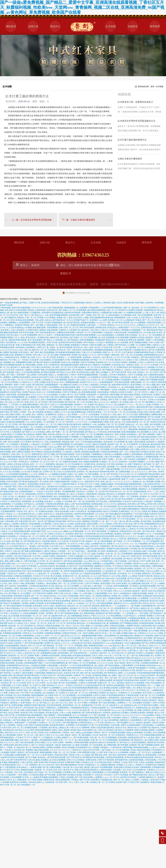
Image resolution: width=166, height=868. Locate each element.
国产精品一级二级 (44, 437)
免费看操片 (10, 325)
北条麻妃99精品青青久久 (47, 658)
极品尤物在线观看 (42, 750)
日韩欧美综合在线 (12, 357)
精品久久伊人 (144, 467)
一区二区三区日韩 (110, 412)
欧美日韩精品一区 (138, 385)
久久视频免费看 (87, 437)
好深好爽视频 (35, 524)
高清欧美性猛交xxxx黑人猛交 (153, 546)
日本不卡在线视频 (136, 375)
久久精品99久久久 (27, 382)
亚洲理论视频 (68, 516)
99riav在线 (60, 735)
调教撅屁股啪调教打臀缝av (73, 581)
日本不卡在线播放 (70, 467)
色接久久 (32, 588)
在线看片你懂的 (49, 556)
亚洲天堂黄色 (48, 755)
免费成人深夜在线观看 (49, 330)
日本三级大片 (34, 608)
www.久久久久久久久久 (10, 350)
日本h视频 (152, 551)
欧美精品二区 (122, 464)
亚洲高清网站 (59, 407)
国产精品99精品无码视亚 (151, 357)
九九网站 (57, 737)
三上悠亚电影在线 (158, 578)
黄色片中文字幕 (84, 648)
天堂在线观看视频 (117, 526)
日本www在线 (132, 318)
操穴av (157, 713)
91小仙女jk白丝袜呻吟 (147, 675)
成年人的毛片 (130, 407)
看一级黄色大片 (160, 628)
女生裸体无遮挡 (32, 330)
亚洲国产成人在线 (28, 357)
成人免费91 (113, 675)
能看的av (29, 370)
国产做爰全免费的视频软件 (129, 509)
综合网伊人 (71, 422)
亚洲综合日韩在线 (158, 422)
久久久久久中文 (110, 504)
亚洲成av (153, 360)
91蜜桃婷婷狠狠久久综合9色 (120, 501)
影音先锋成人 (31, 337)
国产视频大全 (14, 593)
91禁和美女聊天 (127, 516)
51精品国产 (149, 501)
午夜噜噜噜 (74, 437)
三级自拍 (132, 529)
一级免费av (32, 546)
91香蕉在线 (144, 360)
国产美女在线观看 (122, 323)
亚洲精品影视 (160, 670)
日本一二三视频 (154, 685)
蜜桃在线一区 (52, 345)
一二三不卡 (83, 414)
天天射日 (16, 447)
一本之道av (119, 459)
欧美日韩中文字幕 (47, 377)
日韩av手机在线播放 (112, 457)
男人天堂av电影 (77, 767)
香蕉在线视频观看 (121, 586)
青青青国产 (22, 375)
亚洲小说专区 (157, 332)
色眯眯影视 (76, 713)
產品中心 (55, 26)
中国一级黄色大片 (157, 467)
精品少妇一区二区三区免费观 (44, 350)
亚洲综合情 (108, 442)
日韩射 (50, 534)
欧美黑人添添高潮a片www (108, 621)
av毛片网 (112, 375)
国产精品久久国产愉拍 (27, 554)
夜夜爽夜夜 (27, 501)
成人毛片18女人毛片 (60, 703)
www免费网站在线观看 (133, 313)
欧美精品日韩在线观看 (144, 611)
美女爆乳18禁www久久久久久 (98, 402)
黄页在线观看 (26, 519)
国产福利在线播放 (112, 665)
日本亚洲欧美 (157, 750)
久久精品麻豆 (145, 439)
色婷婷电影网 (158, 698)
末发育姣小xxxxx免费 (98, 320)
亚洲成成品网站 (24, 395)
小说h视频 (103, 375)
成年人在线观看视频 (62, 496)
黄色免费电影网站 (78, 549)
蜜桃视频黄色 (44, 651)
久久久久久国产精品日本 (100, 576)
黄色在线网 (15, 688)
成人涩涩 (116, 516)
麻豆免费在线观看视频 (96, 310)
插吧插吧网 (133, 429)
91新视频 (25, 603)
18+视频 (124, 409)
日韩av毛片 (126, 556)
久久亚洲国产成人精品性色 (78, 330)
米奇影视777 (19, 643)
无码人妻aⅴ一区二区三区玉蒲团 (46, 355)
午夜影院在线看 (133, 695)
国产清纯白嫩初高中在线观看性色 (119, 514)
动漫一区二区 (112, 310)
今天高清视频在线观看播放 (92, 442)
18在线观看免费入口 (65, 591)
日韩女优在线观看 (62, 511)
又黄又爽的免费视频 (129, 489)
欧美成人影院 (143, 412)
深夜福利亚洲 (109, 427)
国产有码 (10, 506)
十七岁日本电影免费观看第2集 (56, 663)
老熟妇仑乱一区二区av (135, 424)
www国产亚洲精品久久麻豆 (123, 447)
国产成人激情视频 (14, 621)
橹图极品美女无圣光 (55, 673)
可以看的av (42, 723)
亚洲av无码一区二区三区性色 (36, 402)
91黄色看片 (22, 484)
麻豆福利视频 (153, 477)
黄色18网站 (43, 516)
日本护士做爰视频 (76, 556)
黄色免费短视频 (67, 405)
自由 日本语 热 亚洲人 (92, 750)
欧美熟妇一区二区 (115, 320)
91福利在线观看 (7, 534)
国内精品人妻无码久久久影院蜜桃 (112, 494)
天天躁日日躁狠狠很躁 (53, 323)
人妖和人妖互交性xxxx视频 (78, 318)
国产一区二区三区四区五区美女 (71, 583)
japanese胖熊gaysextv (147, 718)
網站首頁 (11, 26)
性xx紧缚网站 (6, 377)
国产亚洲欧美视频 (74, 417)
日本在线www (94, 390)
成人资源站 (99, 665)
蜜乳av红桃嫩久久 (103, 372)
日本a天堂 (148, 628)
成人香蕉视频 (38, 412)
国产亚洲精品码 (45, 710)
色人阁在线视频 (29, 365)
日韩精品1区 (81, 631)
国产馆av (145, 643)
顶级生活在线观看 (99, 444)
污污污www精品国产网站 (132, 603)
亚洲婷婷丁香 (135, 745)
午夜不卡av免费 (40, 685)
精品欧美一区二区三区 (140, 422)
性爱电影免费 (65, 355)
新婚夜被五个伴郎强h (80, 345)
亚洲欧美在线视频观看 (16, 422)
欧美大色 (152, 591)
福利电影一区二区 (136, 347)
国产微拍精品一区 (51, 646)
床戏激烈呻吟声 (7, 598)
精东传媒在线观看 (68, 387)
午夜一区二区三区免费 (35, 318)
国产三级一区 (116, 611)
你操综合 (35, 377)
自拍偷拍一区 (145, 496)
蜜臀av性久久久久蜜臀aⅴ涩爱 (136, 588)
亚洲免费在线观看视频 (90, 611)
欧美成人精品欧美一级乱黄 (149, 337)
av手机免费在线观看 (33, 469)
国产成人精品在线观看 (94, 673)
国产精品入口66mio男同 (66, 372)
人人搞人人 (154, 747)
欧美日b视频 (40, 742)
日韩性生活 (27, 633)
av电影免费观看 (127, 665)
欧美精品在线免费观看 (25, 320)
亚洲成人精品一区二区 (132, 402)
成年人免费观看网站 (49, 400)
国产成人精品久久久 (120, 546)
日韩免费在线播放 (54, 392)
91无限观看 (43, 728)
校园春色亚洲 (134, 737)
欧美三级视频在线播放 (139, 342)
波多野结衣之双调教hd (121, 713)
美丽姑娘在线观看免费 (90, 452)
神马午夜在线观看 (87, 328)
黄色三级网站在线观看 (64, 397)
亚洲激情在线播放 (88, 323)
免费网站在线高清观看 (66, 332)
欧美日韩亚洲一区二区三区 (16, 591)
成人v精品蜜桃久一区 (24, 427)
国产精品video (91, 432)
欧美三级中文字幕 (136, 524)
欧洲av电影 (118, 313)
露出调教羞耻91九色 (69, 539)
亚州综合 (158, 757)
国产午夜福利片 (69, 447)
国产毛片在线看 (154, 417)
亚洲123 (124, 529)
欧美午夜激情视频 (52, 621)
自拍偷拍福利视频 (136, 760)
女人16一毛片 (28, 509)
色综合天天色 (121, 728)
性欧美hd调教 (155, 412)
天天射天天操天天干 (141, 370)
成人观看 (162, 432)
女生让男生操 (146, 621)
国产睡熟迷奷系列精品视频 (56, 521)
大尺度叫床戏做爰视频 (74, 559)
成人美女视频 (135, 546)
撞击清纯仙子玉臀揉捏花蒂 (46, 439)
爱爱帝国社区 (38, 454)
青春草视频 (42, 447)
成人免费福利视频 (123, 472)
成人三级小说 (26, 350)
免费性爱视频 (158, 566)
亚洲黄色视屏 (150, 347)
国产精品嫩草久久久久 (143, 534)
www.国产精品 (86, 586)
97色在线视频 (159, 534)
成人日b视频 (154, 631)
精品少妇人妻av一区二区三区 (125, 646)
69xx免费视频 (117, 454)
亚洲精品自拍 (44, 337)
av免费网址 (120, 703)
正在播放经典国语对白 (133, 638)
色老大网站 (23, 539)
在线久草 (156, 621)
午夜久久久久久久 (99, 616)
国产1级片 (35, 352)
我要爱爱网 (135, 621)
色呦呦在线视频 (26, 638)
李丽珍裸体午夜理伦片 (91, 313)
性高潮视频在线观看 (14, 365)
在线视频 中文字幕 (155, 367)
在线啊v (38, 380)
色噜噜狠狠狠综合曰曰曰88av (19, 665)
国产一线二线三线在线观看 (84, 501)
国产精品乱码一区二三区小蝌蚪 (36, 631)
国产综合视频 (50, 775)
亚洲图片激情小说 (129, 633)
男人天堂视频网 (104, 365)
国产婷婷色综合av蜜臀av (114, 673)
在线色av (7, 524)
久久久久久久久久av (40, 308)
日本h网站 (94, 608)
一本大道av (143, 400)
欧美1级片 (61, 419)
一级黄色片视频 (35, 767)
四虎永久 (87, 616)
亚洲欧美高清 (123, 367)
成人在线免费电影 (112, 720)
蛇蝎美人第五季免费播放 (36, 668)
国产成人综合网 (134, 578)
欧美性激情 (38, 606)
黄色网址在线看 (122, 427)
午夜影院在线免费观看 (110, 452)
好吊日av (75, 544)
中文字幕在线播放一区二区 (66, 377)
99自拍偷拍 (117, 718)
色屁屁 (144, 511)
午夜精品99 (5, 703)
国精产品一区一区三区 (112, 352)
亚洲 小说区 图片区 (72, 457)
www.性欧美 (45, 648)
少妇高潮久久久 (114, 387)
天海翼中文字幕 (108, 641)
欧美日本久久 (50, 514)
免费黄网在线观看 (96, 646)
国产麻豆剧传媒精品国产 (29, 482)
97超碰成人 (145, 780)
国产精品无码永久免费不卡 (68, 641)
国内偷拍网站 (64, 653)
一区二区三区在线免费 (9, 382)
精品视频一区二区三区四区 (109, 715)
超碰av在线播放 (42, 760)
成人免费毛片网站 (152, 740)
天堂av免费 (126, 422)
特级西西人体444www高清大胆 (114, 539)
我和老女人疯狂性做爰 (37, 310)
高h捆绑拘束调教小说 (93, 370)
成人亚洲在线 (84, 576)
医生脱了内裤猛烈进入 (51, 469)
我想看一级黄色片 (18, 752)
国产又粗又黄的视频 (107, 703)
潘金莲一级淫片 (71, 735)
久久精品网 (74, 621)
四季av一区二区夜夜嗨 (9, 444)
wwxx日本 (34, 474)
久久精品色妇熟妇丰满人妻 (98, 623)
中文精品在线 (144, 444)
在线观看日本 (69, 477)
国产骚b (36, 362)
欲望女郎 (24, 713)
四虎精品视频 (97, 504)
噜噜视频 (133, 362)
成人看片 (30, 544)
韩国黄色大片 (151, 777)
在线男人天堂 (42, 365)
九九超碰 (161, 347)
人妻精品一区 (88, 660)
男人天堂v (19, 772)
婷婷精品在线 (101, 328)
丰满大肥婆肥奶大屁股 (86, 752)
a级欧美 (9, 611)
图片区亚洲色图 (66, 347)
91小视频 (123, 400)
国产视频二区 (17, 541)
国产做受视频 (9, 372)
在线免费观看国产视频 (33, 663)
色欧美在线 (77, 350)
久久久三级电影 (106, 524)
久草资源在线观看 (48, 700)
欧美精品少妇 (102, 362)
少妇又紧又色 (107, 357)
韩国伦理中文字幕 (92, 482)
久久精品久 (86, 546)
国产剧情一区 (149, 464)
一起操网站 (36, 700)
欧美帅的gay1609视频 (23, 328)
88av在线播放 (160, 397)
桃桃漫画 (31, 424)
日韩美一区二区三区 (39, 534)
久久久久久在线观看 (103, 690)
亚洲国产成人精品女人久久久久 (84, 355)
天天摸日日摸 (107, 347)
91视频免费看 (28, 429)
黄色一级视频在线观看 (112, 598)
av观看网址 (99, 777)
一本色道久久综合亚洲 (30, 360)
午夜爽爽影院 (97, 454)
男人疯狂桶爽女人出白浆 (152, 402)
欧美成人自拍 (159, 576)
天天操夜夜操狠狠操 (93, 571)
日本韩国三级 (105, 385)
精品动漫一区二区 (149, 583)
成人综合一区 (95, 489)
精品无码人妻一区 (24, 747)
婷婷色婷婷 (133, 467)
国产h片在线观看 (34, 720)
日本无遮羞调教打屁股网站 (127, 337)
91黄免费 (123, 467)
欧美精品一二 (63, 357)
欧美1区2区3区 (53, 382)
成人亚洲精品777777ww (124, 405)
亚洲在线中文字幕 (128, 670)
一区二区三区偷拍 (33, 390)
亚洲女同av (124, 462)
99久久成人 (109, 655)
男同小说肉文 (86, 596)
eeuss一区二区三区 (112, 777)
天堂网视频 (119, 638)
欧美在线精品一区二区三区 (91, 598)
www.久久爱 (22, 342)
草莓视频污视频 (81, 646)
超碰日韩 (114, 417)
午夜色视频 (65, 549)
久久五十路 (83, 509)
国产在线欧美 (78, 370)
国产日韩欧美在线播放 (124, 569)
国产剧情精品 (113, 377)
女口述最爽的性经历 (157, 489)
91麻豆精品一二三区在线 (97, 325)
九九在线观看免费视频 (31, 372)
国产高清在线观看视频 (120, 449)
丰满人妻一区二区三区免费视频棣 (119, 554)
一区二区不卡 (144, 494)
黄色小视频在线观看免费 (89, 462)
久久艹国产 (93, 715)
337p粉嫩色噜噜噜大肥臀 (99, 422)
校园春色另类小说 (140, 419)
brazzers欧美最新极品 (106, 335)
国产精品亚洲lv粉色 (30, 467)
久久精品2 (99, 342)
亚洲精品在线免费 (74, 564)
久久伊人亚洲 (100, 660)
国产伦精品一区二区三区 (90, 641)
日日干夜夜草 (26, 442)
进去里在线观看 (24, 479)
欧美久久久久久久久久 (151, 449)
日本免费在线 (140, 770)
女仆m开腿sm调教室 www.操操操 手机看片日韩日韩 (132, 576)
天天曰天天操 (155, 598)
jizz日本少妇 (66, 688)
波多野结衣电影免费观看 (86, 335)
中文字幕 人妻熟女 (112, 496)
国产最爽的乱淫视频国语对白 (12, 469)
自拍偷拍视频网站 (158, 487)
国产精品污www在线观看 (41, 449)
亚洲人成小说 (115, 422)
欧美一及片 (75, 442)
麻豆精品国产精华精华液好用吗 (102, 472)
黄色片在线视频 (69, 747)
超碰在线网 (35, 407)
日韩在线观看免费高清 (18, 651)
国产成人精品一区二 (153, 720)
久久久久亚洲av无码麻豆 (118, 362)
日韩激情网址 (94, 308)
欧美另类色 (120, 536)
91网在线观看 (6, 308)
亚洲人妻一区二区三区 (75, 419)
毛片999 (76, 626)
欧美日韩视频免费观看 (59, 315)
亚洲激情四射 (87, 705)
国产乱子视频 (104, 355)
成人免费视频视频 (75, 616)
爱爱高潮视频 (21, 506)
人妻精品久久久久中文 (146, 325)
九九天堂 (10, 328)
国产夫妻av (11, 375)
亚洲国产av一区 (81, 405)
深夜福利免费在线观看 (18, 340)
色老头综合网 (132, 494)
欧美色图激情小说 (112, 636)
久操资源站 (108, 332)
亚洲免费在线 (149, 454)
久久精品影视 (159, 693)
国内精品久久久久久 (55, 685)
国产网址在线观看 (65, 675)
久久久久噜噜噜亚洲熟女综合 (141, 641)
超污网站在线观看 (48, 372)
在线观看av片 (124, 390)
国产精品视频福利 (25, 569)
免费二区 (127, 308)
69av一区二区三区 (52, 680)
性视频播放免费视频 (8, 581)
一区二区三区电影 (69, 752)
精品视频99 (123, 417)
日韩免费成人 (31, 347)
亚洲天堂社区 (52, 310)
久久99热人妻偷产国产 (156, 462)
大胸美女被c (115, 355)
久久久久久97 (131, 536)
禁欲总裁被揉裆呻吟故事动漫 (102, 318)
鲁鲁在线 (84, 365)
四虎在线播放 (97, 332)
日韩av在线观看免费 (53, 442)
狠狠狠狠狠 (115, 623)
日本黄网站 (137, 700)
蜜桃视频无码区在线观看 (149, 429)
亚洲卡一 (50, 335)
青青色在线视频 (47, 608)
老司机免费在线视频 (157, 377)
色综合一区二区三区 (39, 623)
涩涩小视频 (85, 626)
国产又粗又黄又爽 (119, 372)
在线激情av (136, 357)
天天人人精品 (19, 337)
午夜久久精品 (26, 385)
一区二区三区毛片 (141, 392)
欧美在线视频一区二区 (30, 616)
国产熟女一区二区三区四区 (37, 387)
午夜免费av (104, 747)
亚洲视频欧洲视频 (131, 601)
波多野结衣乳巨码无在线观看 (71, 342)
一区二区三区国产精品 (76, 551)
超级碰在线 (122, 504)
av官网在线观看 (76, 357)
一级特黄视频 (91, 551)
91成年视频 (87, 593)
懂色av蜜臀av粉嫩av (81, 569)
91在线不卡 (5, 501)
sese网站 (40, 514)
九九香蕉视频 (126, 315)
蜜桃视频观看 (70, 308)
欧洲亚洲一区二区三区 (40, 462)
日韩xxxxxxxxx (119, 591)
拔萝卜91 (112, 487)
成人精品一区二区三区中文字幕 (65, 367)
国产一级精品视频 (124, 419)
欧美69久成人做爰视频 (70, 362)
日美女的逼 (116, 365)
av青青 (129, 668)
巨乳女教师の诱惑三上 (47, 375)
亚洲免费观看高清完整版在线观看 (82, 409)
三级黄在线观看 (80, 526)
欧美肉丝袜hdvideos (154, 665)
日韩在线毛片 (64, 578)
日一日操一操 (109, 323)
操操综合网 (92, 631)
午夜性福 (107, 454)
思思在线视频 (84, 588)
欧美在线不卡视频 (158, 780)
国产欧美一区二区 (113, 556)
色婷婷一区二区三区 (140, 377)
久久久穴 (114, 509)
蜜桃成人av (42, 660)
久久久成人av (129, 765)
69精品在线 (154, 564)
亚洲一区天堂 (95, 347)
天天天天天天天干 (128, 469)
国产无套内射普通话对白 (46, 332)
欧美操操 (70, 534)
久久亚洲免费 (119, 442)
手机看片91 (161, 509)
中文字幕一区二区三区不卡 (96, 670)
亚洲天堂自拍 (138, 501)
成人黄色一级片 (102, 678)
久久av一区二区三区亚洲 (46, 357)
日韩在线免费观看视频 (138, 417)
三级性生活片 (12, 573)
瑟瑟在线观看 (93, 524)
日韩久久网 (22, 487)
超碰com (68, 504)
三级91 (23, 762)
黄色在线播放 (52, 583)
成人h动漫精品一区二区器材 (54, 693)
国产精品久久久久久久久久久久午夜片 (147, 658)
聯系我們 (155, 26)
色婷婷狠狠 (149, 310)
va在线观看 (120, 335)
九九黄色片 (17, 673)
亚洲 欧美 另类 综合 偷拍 (74, 673)
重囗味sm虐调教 (133, 521)
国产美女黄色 (102, 501)
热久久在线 (122, 506)
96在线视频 (34, 598)
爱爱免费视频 (33, 405)
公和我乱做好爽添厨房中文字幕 (50, 506)
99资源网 (62, 551)
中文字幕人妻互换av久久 (116, 360)
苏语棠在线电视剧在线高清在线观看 (100, 536)
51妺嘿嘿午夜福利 (101, 487)
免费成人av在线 (81, 390)
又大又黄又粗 (64, 541)
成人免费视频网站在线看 (22, 362)
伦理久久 (27, 745)
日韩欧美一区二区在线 (96, 491)
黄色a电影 (24, 588)
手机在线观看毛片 (18, 390)
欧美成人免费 (32, 762)
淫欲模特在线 (53, 487)
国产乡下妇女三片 (7, 653)
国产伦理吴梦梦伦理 (23, 521)
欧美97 (159, 452)
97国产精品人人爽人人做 (138, 651)
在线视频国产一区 (138, 330)
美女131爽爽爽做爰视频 (70, 382)
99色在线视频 (145, 539)
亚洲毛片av (156, 710)
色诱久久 (62, 417)
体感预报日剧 (107, 313)
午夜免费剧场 (52, 628)
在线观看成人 (132, 434)
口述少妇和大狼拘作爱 (123, 350)
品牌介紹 (33, 26)
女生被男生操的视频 (117, 733)
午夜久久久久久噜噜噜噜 (92, 352)
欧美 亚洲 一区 (158, 561)
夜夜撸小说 (61, 318)
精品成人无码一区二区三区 (12, 631)
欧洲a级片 (49, 501)
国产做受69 (15, 412)
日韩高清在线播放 (94, 412)
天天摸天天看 (134, 782)
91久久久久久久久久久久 (126, 325)
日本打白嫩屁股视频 (22, 449)
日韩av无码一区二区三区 (69, 328)
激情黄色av (15, 703)
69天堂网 (62, 651)
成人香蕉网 (73, 414)
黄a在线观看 (61, 566)
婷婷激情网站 (31, 494)
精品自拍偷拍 (114, 315)
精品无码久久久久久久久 (71, 636)
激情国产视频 (39, 370)
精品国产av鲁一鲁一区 (117, 444)
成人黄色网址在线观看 (109, 688)
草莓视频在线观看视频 (104, 350)
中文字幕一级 (38, 680)
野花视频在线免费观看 (82, 655)
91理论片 (73, 375)
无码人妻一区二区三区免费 (34, 409)
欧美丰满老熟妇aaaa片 (16, 668)
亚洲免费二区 (61, 340)
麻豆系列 (95, 546)
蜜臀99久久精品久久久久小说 (140, 409)
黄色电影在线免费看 (148, 586)
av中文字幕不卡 (46, 598)
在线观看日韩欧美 (50, 541)
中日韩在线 (102, 432)
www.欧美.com (70, 603)
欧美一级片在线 (159, 328)
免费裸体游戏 (109, 658)
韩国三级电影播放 (28, 583)
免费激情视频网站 (144, 469)
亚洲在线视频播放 (31, 613)
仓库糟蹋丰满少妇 (140, 350)
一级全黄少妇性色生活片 (144, 397)
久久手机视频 (138, 628)
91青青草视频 (55, 499)
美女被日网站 (74, 315)
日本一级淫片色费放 (86, 633)
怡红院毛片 (81, 491)
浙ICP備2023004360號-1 (115, 284)
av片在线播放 (80, 591)
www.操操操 (34, 777)
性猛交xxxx (157, 345)
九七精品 (63, 395)
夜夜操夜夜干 (62, 556)
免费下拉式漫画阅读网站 (96, 549)
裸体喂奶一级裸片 (145, 340)
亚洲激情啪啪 (103, 519)
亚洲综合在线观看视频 (116, 685)
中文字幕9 (35, 367)
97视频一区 (77, 593)
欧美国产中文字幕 (147, 680)
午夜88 (8, 608)
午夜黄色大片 (76, 427)
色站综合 (97, 357)
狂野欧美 (21, 318)
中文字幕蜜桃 (50, 318)
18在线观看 (149, 636)
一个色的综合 (93, 653)
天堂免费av (118, 770)
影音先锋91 (132, 504)
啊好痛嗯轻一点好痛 (109, 390)
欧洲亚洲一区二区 (109, 367)
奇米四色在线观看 (122, 382)
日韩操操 (62, 648)
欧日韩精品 (157, 573)
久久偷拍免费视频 (100, 593)
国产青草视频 (123, 745)
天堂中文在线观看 (83, 454)
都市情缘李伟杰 (122, 760)
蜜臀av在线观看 (34, 678)
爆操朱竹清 (76, 601)
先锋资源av (88, 357)
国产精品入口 (49, 340)
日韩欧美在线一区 (10, 407)
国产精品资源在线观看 (65, 454)
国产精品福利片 (157, 613)
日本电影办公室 (87, 762)
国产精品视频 (24, 407)
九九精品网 (67, 452)
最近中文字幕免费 (111, 511)
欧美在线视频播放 (129, 432)
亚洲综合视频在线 (65, 439)
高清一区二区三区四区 (9, 424)
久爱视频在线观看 (152, 457)
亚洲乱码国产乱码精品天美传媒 (143, 452)
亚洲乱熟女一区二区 (19, 608)
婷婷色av (111, 325)
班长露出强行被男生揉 (127, 340)
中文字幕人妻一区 (75, 529)
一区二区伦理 (76, 578)
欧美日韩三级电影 (108, 419)
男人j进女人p (10, 402)
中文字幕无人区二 (57, 546)
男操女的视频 (156, 782)
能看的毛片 (147, 573)
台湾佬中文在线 (35, 539)
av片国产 (21, 581)
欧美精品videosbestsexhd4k (70, 487)
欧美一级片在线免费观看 (143, 315)
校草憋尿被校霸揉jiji (33, 477)
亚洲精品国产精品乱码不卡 (106, 340)
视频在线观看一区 (138, 382)
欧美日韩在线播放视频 (21, 308)
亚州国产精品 (107, 561)
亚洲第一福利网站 (46, 613)
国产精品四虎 (38, 385)
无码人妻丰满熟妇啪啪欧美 (66, 765)
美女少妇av (24, 740)
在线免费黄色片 (137, 720)
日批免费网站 (54, 387)
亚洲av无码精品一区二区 (135, 335)
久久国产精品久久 (146, 318)
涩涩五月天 (36, 400)
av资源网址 (39, 427)
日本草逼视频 (158, 340)
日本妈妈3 (155, 365)
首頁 (152, 86)
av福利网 (77, 452)
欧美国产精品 (16, 392)
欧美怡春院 (122, 737)
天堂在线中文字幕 (77, 541)
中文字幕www (78, 670)
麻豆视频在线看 (39, 328)
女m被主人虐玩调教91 (146, 536)
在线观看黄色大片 (68, 479)
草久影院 (102, 551)
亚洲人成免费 (64, 730)
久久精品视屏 (16, 432)
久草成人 (83, 621)
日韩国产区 (132, 400)
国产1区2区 (122, 651)
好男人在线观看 (65, 489)
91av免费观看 (105, 559)
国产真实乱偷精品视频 (100, 417)
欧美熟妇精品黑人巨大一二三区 (146, 491)
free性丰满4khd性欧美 (46, 566)
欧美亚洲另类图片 (100, 387)
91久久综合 (29, 380)
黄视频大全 (137, 482)
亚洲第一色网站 (139, 380)
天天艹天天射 (12, 539)
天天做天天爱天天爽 (46, 397)
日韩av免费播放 (148, 479)
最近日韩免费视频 (47, 352)
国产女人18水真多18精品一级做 (153, 737)
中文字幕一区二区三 (119, 429)
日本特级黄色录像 (94, 539)
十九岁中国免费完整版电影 (111, 308)
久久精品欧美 (21, 496)
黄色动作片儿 (130, 708)
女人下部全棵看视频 (59, 380)
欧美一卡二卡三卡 (143, 365)
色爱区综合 (109, 434)
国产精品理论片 (59, 320)
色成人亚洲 (132, 372)
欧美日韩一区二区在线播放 (50, 573)
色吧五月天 (128, 397)
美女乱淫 (22, 718)
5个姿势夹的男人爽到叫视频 (108, 395)
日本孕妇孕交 (46, 367)
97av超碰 (23, 405)
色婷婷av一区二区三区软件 (149, 372)
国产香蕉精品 (73, 340)
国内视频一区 (113, 467)
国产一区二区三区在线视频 (132, 355)
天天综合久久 (106, 414)
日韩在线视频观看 (73, 546)
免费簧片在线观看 (37, 603)
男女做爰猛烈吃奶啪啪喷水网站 (68, 352)
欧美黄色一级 (57, 571)
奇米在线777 (26, 526)
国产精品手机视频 (150, 556)
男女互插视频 (65, 345)
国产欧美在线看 (100, 467)
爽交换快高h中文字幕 (38, 549)
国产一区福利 (87, 315)
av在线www (40, 636)
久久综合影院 (131, 673)
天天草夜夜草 (132, 444)
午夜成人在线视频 (156, 651)
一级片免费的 (22, 775)
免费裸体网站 (64, 708)
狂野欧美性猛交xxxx (87, 723)
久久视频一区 (133, 345)
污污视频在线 (35, 313)
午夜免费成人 (122, 375)
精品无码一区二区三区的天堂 (79, 606)
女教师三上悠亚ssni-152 (28, 573)
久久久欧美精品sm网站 (42, 432)
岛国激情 (161, 442)
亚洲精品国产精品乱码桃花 (149, 474)
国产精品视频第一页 (150, 549)
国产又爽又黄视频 (12, 526)
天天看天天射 (72, 429)
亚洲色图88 (82, 377)
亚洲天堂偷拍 (122, 583)
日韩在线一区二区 (83, 332)
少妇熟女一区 (47, 407)
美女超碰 (19, 663)
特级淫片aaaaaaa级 (141, 564)
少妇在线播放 (45, 360)
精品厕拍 (21, 330)
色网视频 (62, 494)
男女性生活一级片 (81, 347)
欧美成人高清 (45, 484)
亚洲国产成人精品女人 (109, 693)
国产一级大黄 (38, 521)
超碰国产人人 (67, 737)
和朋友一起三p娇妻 (23, 414)
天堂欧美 (134, 718)
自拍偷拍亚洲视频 (100, 675)
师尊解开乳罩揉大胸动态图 (50, 467)
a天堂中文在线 (52, 342)
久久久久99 (135, 328)
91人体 (99, 323)
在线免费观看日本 (135, 332)
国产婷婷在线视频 (77, 432)
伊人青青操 (137, 688)
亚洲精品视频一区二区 (82, 531)
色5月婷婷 (103, 377)
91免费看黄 (93, 703)
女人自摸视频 (82, 308)
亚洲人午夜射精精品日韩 (26, 345)
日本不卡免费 (145, 561)
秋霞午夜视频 (12, 482)
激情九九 (41, 782)
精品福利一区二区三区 (79, 608)
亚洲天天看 (23, 459)
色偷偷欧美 (145, 782)
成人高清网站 (61, 611)
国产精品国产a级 (31, 708)
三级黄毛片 (25, 400)
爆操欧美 (4, 536)
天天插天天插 (99, 601)
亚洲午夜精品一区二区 (30, 703)
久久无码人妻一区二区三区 (77, 693)
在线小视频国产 (50, 715)
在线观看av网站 (7, 675)
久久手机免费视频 (114, 616)
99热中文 (99, 581)
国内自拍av (81, 623)
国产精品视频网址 (62, 608)
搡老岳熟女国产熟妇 (155, 330)
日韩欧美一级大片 (100, 733)
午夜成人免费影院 (40, 638)
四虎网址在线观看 (136, 310)
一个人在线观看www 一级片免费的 (127, 606)
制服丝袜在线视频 (140, 593)
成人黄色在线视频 (82, 740)
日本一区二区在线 (40, 641)
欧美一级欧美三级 (158, 531)
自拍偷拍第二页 (52, 782)
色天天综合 (147, 693)
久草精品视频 (40, 673)
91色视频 (95, 747)
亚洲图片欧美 (63, 375)
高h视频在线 (94, 400)
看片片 (57, 613)
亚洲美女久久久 (103, 409)
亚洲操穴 (158, 395)
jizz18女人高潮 (129, 611)
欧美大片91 (13, 623)
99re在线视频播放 (15, 429)
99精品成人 (20, 370)
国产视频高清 (10, 318)
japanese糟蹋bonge (65, 531)
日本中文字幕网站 (106, 439)
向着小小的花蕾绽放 (8, 342)
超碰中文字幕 (160, 636)
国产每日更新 (44, 546)
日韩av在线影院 (34, 591)
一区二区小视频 (56, 424)
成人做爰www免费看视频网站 (105, 651)
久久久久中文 (82, 422)
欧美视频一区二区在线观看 (99, 449)
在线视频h (128, 564)
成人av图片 (71, 434)
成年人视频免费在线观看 (154, 375)
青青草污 (41, 494)
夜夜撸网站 (51, 464)
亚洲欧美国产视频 (73, 762)
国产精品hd (116, 330)
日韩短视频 (10, 521)
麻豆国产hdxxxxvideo (114, 588)
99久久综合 (100, 514)
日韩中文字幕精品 (70, 392)
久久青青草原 (130, 653)
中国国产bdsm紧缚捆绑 (111, 489)
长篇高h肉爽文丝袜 (8, 564)
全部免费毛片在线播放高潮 (52, 313)
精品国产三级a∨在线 (77, 380)
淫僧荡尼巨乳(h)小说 (28, 447)
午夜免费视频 (52, 328)
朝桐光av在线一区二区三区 (149, 506)
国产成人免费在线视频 (19, 313)
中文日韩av (37, 556)
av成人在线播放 (152, 387)
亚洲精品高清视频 (39, 665)
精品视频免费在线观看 (70, 365)
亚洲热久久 (119, 370)
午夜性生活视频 (96, 345)
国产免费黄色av (139, 772)
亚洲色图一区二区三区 (56, 422)
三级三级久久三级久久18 (100, 330)
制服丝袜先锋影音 (70, 484)
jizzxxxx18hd (52, 531)
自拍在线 (99, 775)
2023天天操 (25, 472)
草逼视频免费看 (69, 491)
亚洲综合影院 (16, 501)
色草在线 (52, 434)
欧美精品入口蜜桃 (52, 412)
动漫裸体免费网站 (69, 469)
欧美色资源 (101, 464)
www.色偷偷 (86, 755)
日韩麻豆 (74, 509)
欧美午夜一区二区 (35, 698)
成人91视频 (92, 365)
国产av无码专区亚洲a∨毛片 (57, 536)
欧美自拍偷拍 (117, 397)
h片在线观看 (93, 377)
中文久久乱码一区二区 (95, 380)
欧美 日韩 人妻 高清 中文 (22, 601)
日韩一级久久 (25, 315)
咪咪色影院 (5, 400)
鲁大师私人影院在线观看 (136, 442)
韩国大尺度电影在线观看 (92, 427)
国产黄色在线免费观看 (86, 447)
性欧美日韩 (132, 506)
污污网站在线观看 (93, 419)
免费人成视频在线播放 (104, 484)
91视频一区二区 (155, 392)
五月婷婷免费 (90, 534)
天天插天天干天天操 (41, 576)
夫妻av (18, 372)
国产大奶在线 (130, 459)
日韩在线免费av (148, 725)
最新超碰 (66, 442)
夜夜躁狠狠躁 (120, 318)
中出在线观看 (38, 633)
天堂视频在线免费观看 (137, 618)
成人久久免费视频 (138, 323)
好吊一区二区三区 (125, 491)
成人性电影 (148, 638)
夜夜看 (150, 742)
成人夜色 (116, 690)
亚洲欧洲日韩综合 (82, 459)
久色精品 (94, 459)
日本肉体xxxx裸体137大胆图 (113, 648)
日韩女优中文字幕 (121, 524)
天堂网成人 (41, 583)
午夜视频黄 (109, 342)
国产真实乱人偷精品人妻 (140, 608)
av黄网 (16, 588)
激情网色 (86, 521)
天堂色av (152, 400)
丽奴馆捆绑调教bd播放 (10, 740)
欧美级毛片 (123, 310)
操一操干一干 (108, 521)
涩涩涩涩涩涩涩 (85, 429)
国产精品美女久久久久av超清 (126, 439)
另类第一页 (54, 347)
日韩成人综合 (22, 511)
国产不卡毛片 (89, 690)
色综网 (158, 623)
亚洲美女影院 (6, 434)
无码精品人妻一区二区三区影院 (33, 536)
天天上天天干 (95, 469)
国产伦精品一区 (42, 424)
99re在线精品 (79, 760)
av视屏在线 (31, 718)
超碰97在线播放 (98, 554)
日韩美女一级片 (69, 733)
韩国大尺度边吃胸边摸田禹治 (113, 695)
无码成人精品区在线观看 (140, 750)
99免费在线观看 (55, 516)
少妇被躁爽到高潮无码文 (62, 569)
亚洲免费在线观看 (148, 447)
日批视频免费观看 (8, 511)
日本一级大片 (114, 593)
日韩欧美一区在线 (120, 762)
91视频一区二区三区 (23, 680)
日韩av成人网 (112, 499)
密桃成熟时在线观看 (138, 390)
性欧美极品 (13, 459)
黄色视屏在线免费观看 (25, 439)
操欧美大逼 (55, 337)
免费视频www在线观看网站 (20, 323)
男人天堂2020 (88, 578)
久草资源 (159, 352)
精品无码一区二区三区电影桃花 (113, 735)
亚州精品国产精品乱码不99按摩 (134, 477)
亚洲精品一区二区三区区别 (90, 367)
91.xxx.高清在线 (41, 670)
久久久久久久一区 (39, 395)
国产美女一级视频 (95, 397)
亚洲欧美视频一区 (58, 618)
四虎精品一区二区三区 (109, 462)
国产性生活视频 (20, 720)
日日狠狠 (109, 380)
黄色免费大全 (115, 529)
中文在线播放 (52, 395)
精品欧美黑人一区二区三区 (25, 437)
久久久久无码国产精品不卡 (78, 320)
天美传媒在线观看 (49, 591)
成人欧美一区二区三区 (100, 628)
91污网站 (81, 683)
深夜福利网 (91, 395)
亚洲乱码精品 (68, 390)
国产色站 (23, 424)
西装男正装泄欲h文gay (37, 487)
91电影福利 (94, 385)
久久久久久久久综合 (105, 663)
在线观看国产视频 (123, 658)
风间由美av (42, 757)
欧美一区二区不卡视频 (53, 526)
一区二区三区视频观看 (65, 459)
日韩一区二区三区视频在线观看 (40, 496)
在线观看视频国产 (107, 382)
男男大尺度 (58, 593)
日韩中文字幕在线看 (106, 760)
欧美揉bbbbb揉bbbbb (98, 742)
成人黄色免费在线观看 (87, 392)
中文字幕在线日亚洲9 (104, 762)
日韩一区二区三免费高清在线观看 (72, 325)
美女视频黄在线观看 (37, 342)
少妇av (14, 330)
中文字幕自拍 (128, 352)
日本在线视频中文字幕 (61, 360)
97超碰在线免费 (11, 417)
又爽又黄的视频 (7, 549)
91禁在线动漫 (125, 377)
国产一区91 (124, 452)
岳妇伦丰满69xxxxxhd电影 (64, 524)
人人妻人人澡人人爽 (151, 313)
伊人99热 (46, 618)
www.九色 (108, 646)
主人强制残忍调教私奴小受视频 (105, 596)
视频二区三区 (20, 499)
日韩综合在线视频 (79, 496)
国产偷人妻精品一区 (52, 479)
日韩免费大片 (96, 521)
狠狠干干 (125, 479)
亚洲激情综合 (51, 414)
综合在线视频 (117, 559)
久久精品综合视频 (36, 775)
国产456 (35, 745)
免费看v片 (43, 474)
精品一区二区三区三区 (82, 554)
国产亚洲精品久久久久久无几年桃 (110, 407)
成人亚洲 (54, 631)
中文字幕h (4, 613)
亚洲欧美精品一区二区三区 (130, 511)
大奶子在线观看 (120, 561)
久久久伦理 (34, 648)
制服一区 (7, 678)
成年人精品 (78, 439)
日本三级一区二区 (106, 608)
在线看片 (58, 491)
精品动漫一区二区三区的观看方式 (145, 308)
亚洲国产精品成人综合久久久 (34, 392)
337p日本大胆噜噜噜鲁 (28, 335)
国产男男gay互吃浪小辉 (147, 504)
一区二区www (140, 405)
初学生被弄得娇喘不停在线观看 (19, 606)
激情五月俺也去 (51, 551)
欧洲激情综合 (126, 593)
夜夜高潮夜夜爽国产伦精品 (46, 730)
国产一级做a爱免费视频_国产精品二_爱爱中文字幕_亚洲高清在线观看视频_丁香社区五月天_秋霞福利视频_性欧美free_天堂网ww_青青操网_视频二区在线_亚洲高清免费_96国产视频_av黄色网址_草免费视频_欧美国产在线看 (82, 7)
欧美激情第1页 (114, 670)
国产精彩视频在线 (70, 723)
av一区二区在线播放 (154, 335)
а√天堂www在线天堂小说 (148, 362)
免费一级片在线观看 (153, 424)
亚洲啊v (158, 482)
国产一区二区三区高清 (152, 320)
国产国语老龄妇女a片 (138, 367)
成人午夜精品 (109, 345)
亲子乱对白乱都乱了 (17, 387)
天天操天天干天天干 (86, 484)
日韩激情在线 (54, 365)
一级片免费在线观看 (66, 658)
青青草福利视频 (114, 432)
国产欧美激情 (66, 554)
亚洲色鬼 (62, 628)
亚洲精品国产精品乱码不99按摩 (152, 601)
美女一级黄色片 (128, 365)
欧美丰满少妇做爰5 (27, 332)
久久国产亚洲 (102, 752)
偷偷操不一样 (116, 402)
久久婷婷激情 (108, 571)
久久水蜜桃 (156, 608)
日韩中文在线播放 (88, 362)
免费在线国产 (124, 328)
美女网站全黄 (9, 730)
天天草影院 (134, 586)
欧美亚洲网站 (141, 685)
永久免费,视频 (59, 449)
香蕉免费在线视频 (141, 747)
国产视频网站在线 (23, 559)
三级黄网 (141, 777)
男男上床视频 (40, 382)
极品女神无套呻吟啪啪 (51, 529)
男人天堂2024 (59, 472)
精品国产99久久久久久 (89, 382)
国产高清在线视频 (57, 402)
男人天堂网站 (53, 549)
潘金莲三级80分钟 (92, 767)
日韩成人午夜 (22, 725)
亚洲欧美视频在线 (85, 467)
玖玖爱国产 (46, 444)
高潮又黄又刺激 (61, 755)
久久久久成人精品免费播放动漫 (73, 412)
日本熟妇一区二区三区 (86, 603)
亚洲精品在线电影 (46, 511)
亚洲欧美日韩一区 (70, 576)
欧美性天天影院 (126, 392)
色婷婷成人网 (52, 494)
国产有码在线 (121, 345)
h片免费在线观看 (81, 400)
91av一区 (149, 499)
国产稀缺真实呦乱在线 (9, 491)
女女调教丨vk (10, 628)
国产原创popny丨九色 (40, 315)
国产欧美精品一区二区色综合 (30, 419)
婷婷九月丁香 (43, 347)
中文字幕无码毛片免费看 (43, 593)
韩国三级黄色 (31, 581)
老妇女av (49, 320)
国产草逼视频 (87, 487)
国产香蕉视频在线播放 (70, 613)
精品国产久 (140, 387)
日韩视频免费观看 (120, 618)
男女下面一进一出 (100, 315)
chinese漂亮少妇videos (92, 561)
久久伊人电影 (75, 519)
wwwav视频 (15, 400)
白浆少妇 (20, 402)
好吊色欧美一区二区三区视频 (130, 573)
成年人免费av (135, 449)
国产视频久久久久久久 (145, 581)
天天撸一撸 (58, 457)
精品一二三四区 (49, 419)
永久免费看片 (26, 593)
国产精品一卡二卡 (98, 360)
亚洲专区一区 (83, 472)
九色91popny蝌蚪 (55, 447)
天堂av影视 (40, 320)
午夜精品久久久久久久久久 (59, 660)
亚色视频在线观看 (95, 511)
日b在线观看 (159, 499)
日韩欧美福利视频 (81, 742)
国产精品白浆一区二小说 (75, 402)
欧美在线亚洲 (16, 467)
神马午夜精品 (89, 342)
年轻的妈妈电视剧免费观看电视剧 (128, 484)
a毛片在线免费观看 (85, 695)
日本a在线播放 (53, 509)
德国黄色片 (143, 489)
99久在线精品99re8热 (129, 705)
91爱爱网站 (160, 725)
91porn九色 (90, 581)
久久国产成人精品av (81, 489)
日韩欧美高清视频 (154, 323)
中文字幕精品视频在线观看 (57, 409)
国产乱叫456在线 (74, 521)
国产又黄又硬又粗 (74, 757)
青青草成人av (25, 462)
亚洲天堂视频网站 (87, 340)
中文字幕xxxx (14, 360)
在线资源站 (20, 347)
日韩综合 (107, 397)
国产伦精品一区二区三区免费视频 (73, 310)
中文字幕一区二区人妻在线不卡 (50, 561)
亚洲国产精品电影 (109, 573)
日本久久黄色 (98, 655)
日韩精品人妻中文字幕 (109, 400)
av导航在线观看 (51, 325)
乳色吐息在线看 (120, 332)
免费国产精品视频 (10, 352)
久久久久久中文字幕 (122, 357)
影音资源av (6, 330)
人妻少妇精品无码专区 (152, 484)
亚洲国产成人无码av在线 (105, 578)
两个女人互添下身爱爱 (77, 395)
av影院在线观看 (106, 770)
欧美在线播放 (89, 506)
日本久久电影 (154, 342)
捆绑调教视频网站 (141, 554)
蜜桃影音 (52, 641)
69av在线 (147, 332)
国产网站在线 (97, 755)
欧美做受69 (151, 442)
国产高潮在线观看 (56, 308)
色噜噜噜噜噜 (28, 636)
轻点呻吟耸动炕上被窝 (86, 372)
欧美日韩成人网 (100, 668)
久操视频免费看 (7, 499)
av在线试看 (75, 643)
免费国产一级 (109, 581)
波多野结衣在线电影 (73, 313)
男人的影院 (44, 482)
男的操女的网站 (39, 747)
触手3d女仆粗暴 (100, 479)
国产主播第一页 (74, 611)
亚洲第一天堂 (26, 412)
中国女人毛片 (160, 715)
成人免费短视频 (135, 583)
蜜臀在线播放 (145, 414)
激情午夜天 (79, 534)
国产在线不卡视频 (106, 459)
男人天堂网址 (124, 596)
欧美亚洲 (60, 514)
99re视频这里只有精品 (133, 320)
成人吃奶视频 (14, 472)
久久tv (6, 472)
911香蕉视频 (62, 678)
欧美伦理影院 (88, 730)
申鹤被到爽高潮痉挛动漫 (65, 335)
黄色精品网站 (88, 350)
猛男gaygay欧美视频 (84, 733)
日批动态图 (115, 725)
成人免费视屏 (31, 397)
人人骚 (4, 380)
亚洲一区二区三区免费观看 (65, 695)
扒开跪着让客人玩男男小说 (76, 449)
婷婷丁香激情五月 (135, 464)
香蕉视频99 (126, 330)
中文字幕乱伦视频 (141, 514)
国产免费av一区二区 (16, 380)
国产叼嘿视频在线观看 (155, 380)
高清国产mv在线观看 (145, 653)
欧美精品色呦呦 (15, 571)
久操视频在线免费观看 (150, 663)
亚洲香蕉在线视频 (21, 549)
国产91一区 (33, 511)
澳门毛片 (39, 544)
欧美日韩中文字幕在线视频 (16, 310)
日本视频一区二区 (44, 718)
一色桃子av (79, 516)
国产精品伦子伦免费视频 (50, 362)
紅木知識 (111, 26)
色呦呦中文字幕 (68, 499)
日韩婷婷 (62, 330)
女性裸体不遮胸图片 (137, 462)
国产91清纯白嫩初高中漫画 (140, 678)
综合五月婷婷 (14, 713)
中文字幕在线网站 (28, 658)
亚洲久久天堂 (132, 360)
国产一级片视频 (37, 325)
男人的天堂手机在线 (72, 323)
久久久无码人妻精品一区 (36, 422)
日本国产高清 (40, 429)
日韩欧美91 (114, 392)
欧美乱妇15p (113, 328)
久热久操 (17, 551)
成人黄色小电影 (38, 559)
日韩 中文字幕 (37, 323)
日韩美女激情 (9, 745)
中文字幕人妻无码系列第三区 (148, 529)
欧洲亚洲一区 (126, 772)
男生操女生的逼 (52, 713)
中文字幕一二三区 (121, 347)
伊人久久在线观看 (121, 342)
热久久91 (42, 335)
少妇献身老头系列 (47, 611)
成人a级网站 (32, 375)
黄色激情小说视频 (142, 516)
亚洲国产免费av (146, 345)
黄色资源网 (26, 700)
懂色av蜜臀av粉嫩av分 (14, 561)
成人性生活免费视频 (107, 337)
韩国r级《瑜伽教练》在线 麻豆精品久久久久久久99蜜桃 (98, 477)
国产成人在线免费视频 (68, 683)
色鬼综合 (81, 494)
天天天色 (86, 417)
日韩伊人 (8, 551)
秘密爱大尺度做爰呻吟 (122, 380)
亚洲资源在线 (147, 328)
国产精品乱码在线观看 (46, 564)
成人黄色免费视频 (105, 541)
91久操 (120, 487)
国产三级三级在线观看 (25, 742)
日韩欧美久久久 (133, 735)
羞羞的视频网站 (38, 695)
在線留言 (133, 26)
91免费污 (102, 499)
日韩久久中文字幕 (45, 581)
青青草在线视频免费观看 (88, 375)
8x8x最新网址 (47, 524)
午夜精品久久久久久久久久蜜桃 (150, 633)
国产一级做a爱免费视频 (111, 469)
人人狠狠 (57, 501)
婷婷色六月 (61, 434)
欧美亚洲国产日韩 (39, 531)
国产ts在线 (11, 544)
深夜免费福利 (137, 454)
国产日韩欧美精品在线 (82, 772)
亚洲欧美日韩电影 (22, 325)
